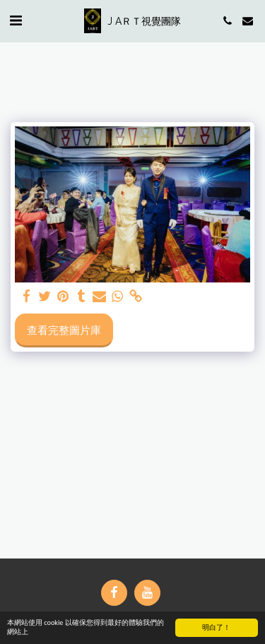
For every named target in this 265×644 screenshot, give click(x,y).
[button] (16, 20)
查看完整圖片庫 (64, 330)
